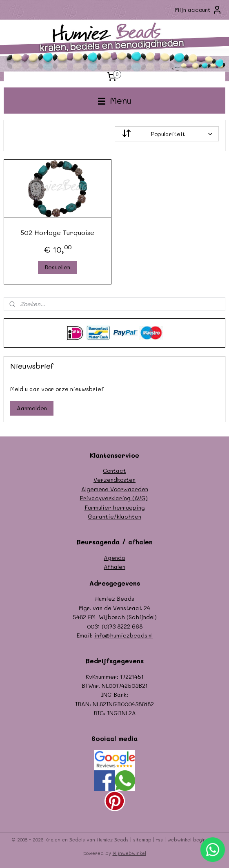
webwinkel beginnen (191, 840)
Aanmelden (32, 408)
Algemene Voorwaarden (115, 489)
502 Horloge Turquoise (57, 232)
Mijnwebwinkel (129, 853)
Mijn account (198, 10)
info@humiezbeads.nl (123, 635)
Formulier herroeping (115, 507)
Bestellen (57, 267)
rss (159, 840)
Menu (115, 100)
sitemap (142, 840)
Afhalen (114, 567)
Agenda (114, 558)
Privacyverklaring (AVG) (114, 498)
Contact (114, 471)
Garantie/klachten (114, 516)
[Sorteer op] (167, 134)
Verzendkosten (114, 480)
